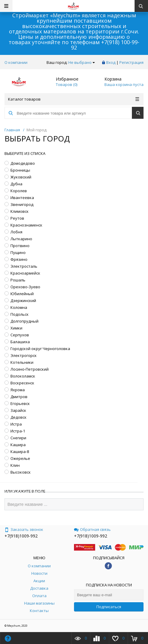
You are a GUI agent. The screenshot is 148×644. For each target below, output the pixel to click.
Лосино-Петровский (30, 369)
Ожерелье (20, 458)
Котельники (22, 362)
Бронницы (20, 170)
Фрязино (19, 259)
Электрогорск (24, 355)
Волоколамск (23, 376)
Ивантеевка (22, 198)
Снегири (18, 438)
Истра (16, 424)
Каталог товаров (74, 99)
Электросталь (24, 266)
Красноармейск (25, 273)
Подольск (20, 314)
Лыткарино (21, 239)
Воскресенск (22, 383)
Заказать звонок (24, 529)
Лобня (16, 232)
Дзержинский (23, 301)
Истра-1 (18, 431)
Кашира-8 (20, 452)
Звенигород (22, 204)
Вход (111, 62)
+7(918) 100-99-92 (105, 45)
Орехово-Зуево (25, 287)
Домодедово (23, 163)
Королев (19, 191)
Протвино (20, 246)
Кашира (18, 445)
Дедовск (18, 417)
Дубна (16, 184)
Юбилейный (22, 294)
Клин (15, 465)
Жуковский (21, 177)
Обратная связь (92, 529)
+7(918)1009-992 (21, 536)
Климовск (20, 211)
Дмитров (19, 397)
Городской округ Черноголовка (40, 349)
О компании (16, 62)
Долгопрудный (24, 321)
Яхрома (18, 390)
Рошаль (18, 280)
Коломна (19, 307)
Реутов (17, 218)
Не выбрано (82, 62)
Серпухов (20, 335)
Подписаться (109, 607)
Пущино (18, 252)
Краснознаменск (26, 225)
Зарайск (18, 410)
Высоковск (21, 472)
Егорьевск (20, 403)
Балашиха (20, 342)
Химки (16, 328)
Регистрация (131, 62)
